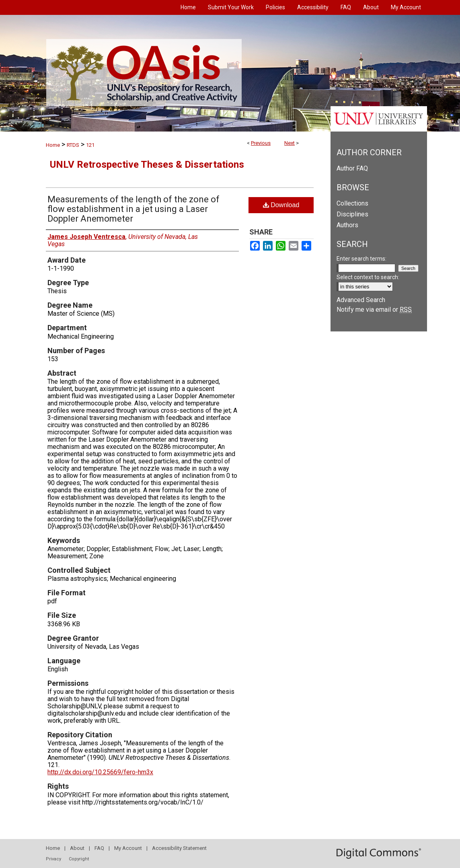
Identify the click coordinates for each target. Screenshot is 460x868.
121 (90, 145)
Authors (347, 225)
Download (281, 205)
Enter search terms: (361, 259)
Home (53, 145)
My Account (128, 848)
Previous (261, 143)
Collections (352, 203)
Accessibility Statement (179, 848)
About (77, 848)
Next (290, 143)
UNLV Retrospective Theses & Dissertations (147, 165)
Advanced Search (361, 300)
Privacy (53, 859)
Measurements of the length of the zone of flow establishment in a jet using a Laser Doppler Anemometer (133, 209)
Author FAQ (352, 168)
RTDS (73, 145)
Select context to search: (368, 277)
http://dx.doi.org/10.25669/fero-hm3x (100, 772)
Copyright (79, 859)
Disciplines (352, 214)
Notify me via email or (374, 310)
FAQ (99, 848)
